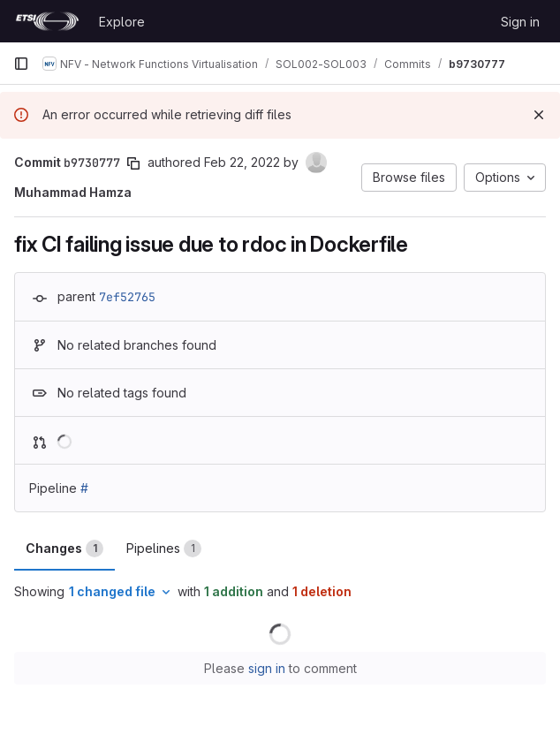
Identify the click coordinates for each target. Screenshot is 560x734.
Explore (122, 22)
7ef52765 (127, 297)
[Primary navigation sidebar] (21, 64)
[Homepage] (47, 21)
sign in (267, 668)
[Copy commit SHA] (133, 163)
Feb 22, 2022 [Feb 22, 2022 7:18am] (242, 162)
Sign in (520, 22)
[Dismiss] (539, 115)
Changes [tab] (64, 549)
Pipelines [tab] (164, 549)
